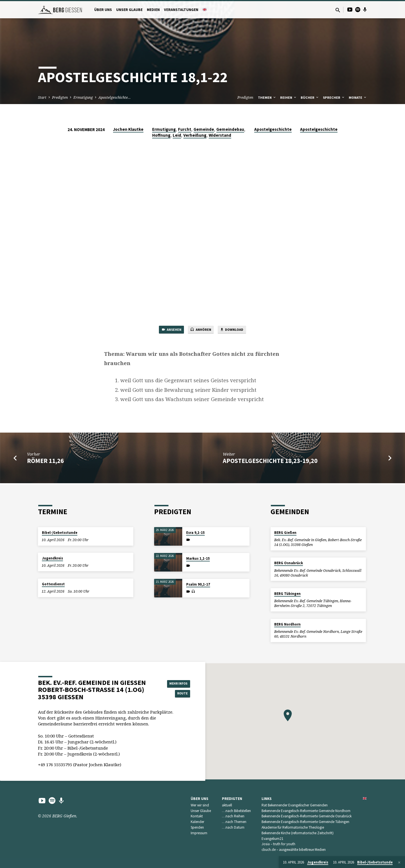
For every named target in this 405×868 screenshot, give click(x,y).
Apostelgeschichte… (115, 97)
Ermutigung (83, 97)
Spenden (197, 827)
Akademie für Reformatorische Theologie (293, 827)
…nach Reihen (233, 816)
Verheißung (195, 135)
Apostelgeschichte (273, 129)
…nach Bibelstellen (236, 811)
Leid (177, 135)
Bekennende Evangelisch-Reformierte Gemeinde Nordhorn (306, 811)
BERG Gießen (285, 533)
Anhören (201, 330)
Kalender (197, 822)
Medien (153, 10)
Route (176, 694)
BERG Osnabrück (289, 563)
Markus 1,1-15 (198, 558)
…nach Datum (233, 827)
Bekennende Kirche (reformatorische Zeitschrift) (298, 833)
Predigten (60, 97)
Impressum (199, 833)
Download (237, 330)
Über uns (103, 10)
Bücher (310, 97)
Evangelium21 (273, 839)
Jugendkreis (52, 558)
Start (42, 97)
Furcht (185, 129)
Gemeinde (204, 129)
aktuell (227, 805)
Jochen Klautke (128, 129)
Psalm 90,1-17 (198, 584)
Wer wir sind (200, 805)
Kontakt (197, 816)
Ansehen (166, 330)
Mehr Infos (176, 683)
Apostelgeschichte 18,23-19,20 (270, 462)
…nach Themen (234, 822)
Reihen (289, 97)
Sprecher (334, 97)
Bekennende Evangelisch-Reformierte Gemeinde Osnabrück (307, 816)
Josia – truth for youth (278, 844)
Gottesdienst (53, 584)
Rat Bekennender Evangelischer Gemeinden (295, 805)
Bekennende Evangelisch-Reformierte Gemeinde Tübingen (305, 822)
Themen (267, 97)
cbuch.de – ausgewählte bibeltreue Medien (294, 850)
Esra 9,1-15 (195, 533)
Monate (358, 97)
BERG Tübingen (287, 594)
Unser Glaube (129, 10)
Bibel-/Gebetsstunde (60, 533)
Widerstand (220, 135)
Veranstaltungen (181, 10)
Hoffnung (161, 135)
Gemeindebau (230, 129)
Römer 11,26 (45, 462)
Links (267, 799)
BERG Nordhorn (287, 624)
